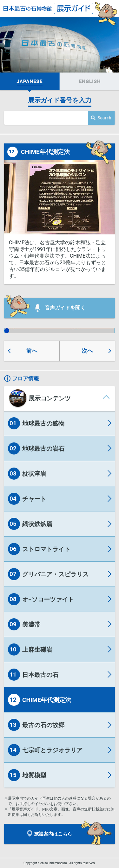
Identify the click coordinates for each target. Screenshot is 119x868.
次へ (87, 351)
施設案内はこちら (50, 833)
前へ (32, 351)
